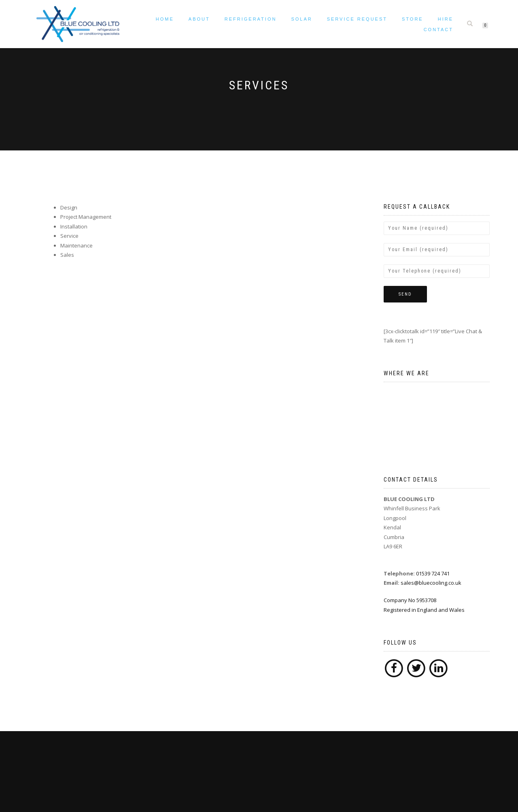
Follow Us (400, 643)
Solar (301, 19)
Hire (446, 19)
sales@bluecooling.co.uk (431, 583)
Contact (438, 30)
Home (165, 19)
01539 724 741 (433, 573)
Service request (357, 19)
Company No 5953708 (437, 606)
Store (413, 19)
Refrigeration (251, 19)
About (199, 19)
